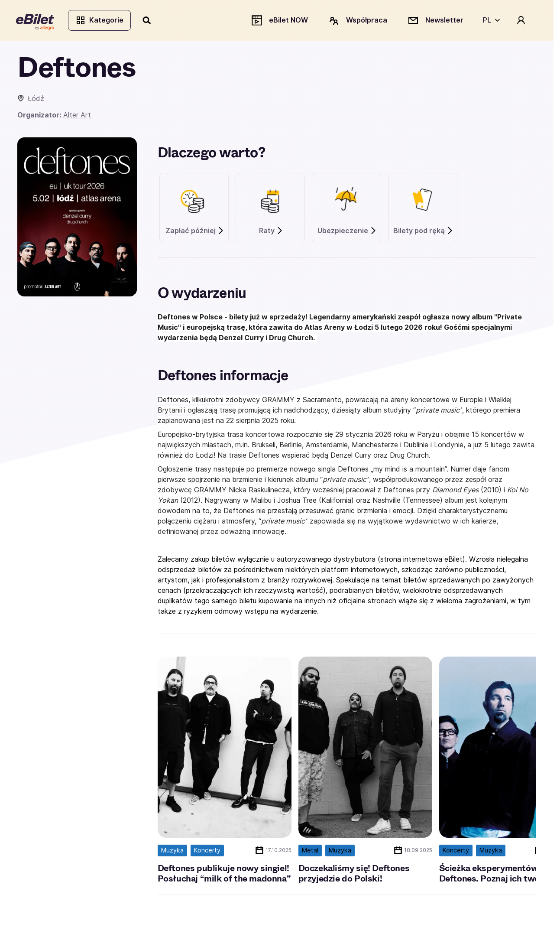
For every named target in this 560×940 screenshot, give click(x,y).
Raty (271, 232)
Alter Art (77, 116)
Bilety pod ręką (423, 232)
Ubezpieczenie (347, 232)
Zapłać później (195, 232)
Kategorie (101, 21)
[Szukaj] (149, 21)
